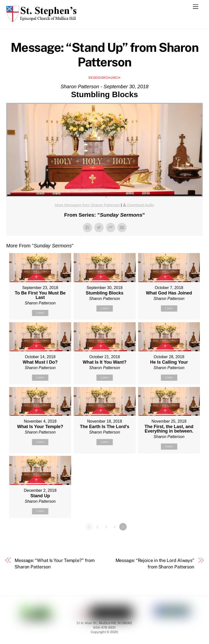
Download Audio (141, 205)
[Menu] (196, 7)
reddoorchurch (104, 78)
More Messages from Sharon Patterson (87, 205)
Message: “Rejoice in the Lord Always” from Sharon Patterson (155, 564)
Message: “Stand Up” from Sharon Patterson (105, 55)
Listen (40, 313)
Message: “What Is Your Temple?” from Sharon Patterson (55, 564)
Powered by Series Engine (184, 540)
